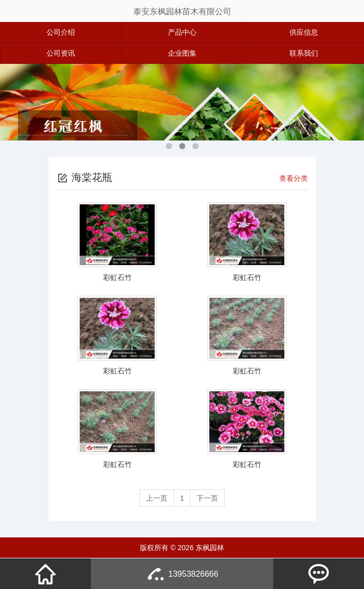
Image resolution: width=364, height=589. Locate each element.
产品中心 (182, 32)
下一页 (207, 498)
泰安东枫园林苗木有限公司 (182, 11)
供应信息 (304, 32)
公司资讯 (61, 53)
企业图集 (182, 53)
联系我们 (304, 53)
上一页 (157, 498)
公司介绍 (61, 32)
